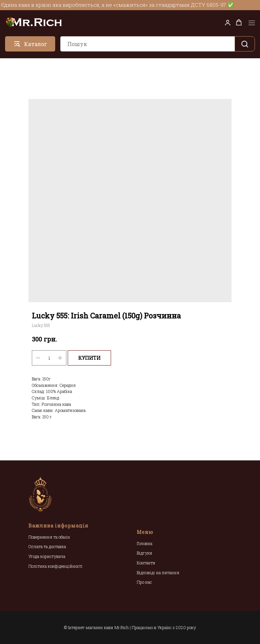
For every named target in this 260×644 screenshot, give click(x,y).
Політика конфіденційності (56, 566)
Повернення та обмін (49, 537)
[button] (228, 23)
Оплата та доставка (47, 546)
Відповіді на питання (158, 573)
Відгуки (145, 553)
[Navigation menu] (252, 23)
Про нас (144, 582)
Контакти (146, 563)
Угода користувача (47, 556)
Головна (145, 543)
